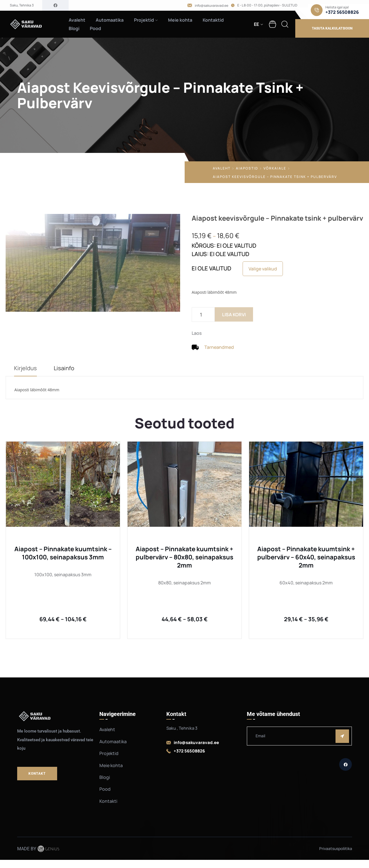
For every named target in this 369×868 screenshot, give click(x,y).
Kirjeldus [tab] (25, 368)
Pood (95, 28)
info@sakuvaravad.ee (212, 6)
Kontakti (108, 801)
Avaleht (77, 20)
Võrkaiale (275, 168)
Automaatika (110, 20)
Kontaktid (213, 20)
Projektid (144, 20)
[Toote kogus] (203, 315)
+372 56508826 (342, 12)
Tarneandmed (219, 347)
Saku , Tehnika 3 (182, 728)
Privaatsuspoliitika (336, 848)
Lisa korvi (234, 315)
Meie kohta (180, 20)
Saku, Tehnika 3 (22, 5)
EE (256, 24)
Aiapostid (247, 168)
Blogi (74, 28)
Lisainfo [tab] (64, 368)
